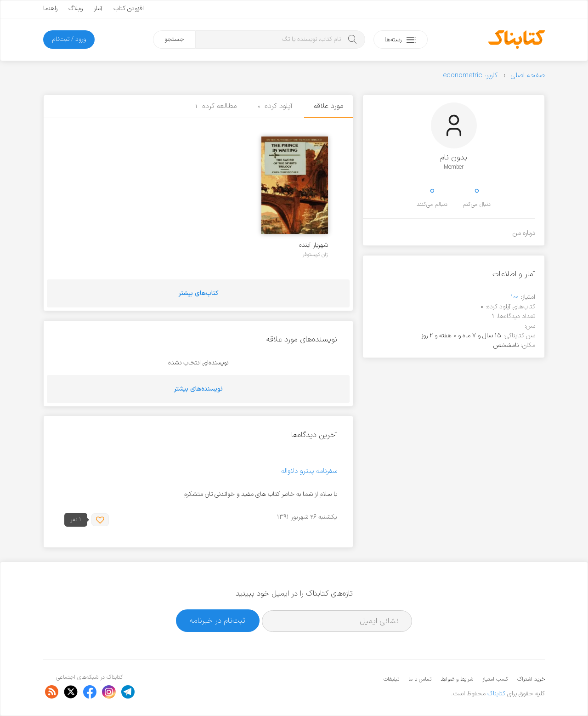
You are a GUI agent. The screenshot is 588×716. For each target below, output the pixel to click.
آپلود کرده (275, 106)
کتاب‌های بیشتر (198, 293)
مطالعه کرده (216, 106)
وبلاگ (76, 9)
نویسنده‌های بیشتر (198, 389)
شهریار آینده (314, 245)
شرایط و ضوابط (457, 679)
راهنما (50, 9)
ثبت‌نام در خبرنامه (218, 621)
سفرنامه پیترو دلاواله (309, 471)
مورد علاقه (328, 106)
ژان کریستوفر (315, 255)
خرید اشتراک (531, 679)
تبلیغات (391, 679)
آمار (98, 9)
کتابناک (496, 694)
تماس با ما (420, 679)
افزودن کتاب (129, 9)
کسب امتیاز (495, 679)
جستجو (174, 39)
